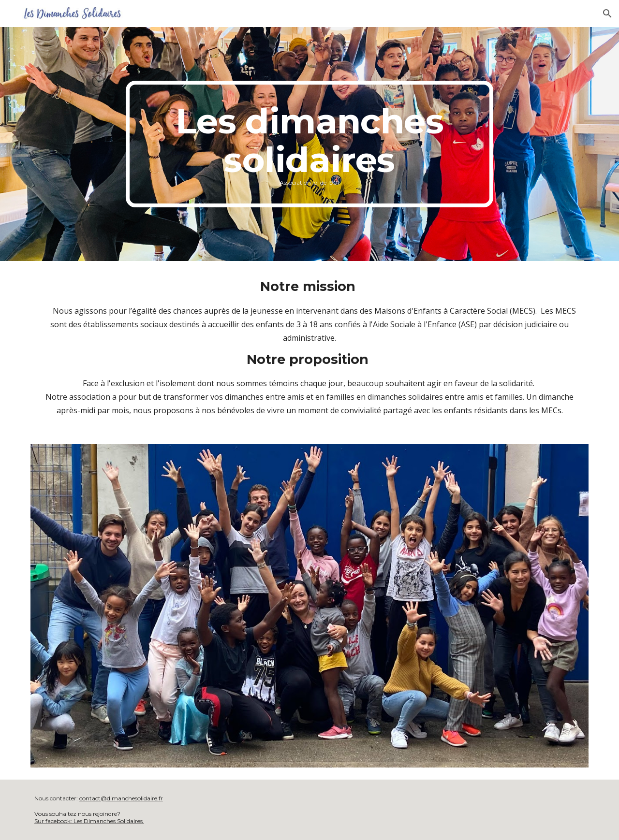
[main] (309, 144)
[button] (607, 14)
